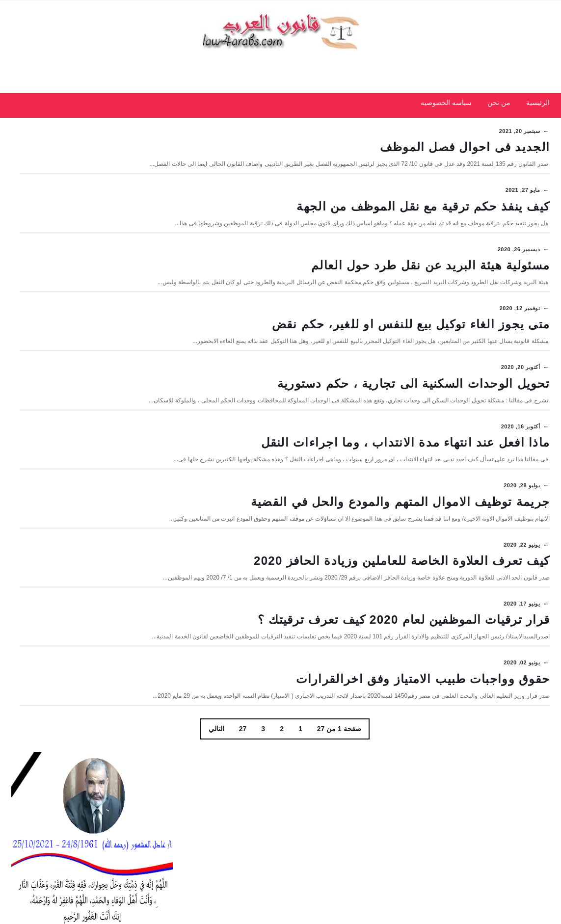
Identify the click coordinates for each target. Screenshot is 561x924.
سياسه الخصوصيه (446, 117)
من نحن (499, 117)
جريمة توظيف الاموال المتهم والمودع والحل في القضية (400, 558)
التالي (298, 822)
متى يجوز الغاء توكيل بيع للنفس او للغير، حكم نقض (411, 361)
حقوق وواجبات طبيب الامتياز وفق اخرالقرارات (423, 763)
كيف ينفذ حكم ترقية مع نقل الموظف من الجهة (423, 225)
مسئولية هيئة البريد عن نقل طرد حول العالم (430, 293)
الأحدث (146, 340)
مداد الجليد (506, 907)
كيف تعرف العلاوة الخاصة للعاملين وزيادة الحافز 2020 (402, 626)
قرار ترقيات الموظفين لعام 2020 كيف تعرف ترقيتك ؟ (404, 694)
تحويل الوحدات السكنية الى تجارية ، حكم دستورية (414, 421)
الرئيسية (538, 117)
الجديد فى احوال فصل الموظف (465, 156)
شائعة (92, 340)
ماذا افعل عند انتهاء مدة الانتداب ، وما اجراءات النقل (406, 489)
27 (325, 822)
